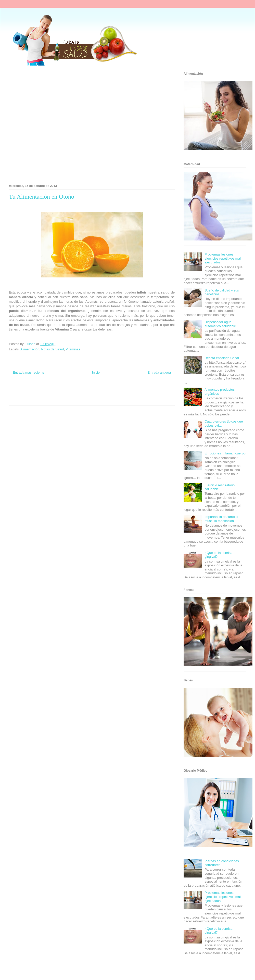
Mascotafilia (147, 395)
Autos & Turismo (110, 395)
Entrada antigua (159, 372)
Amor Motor (113, 399)
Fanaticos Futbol (130, 395)
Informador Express (56, 390)
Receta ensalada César (222, 358)
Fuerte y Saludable (43, 395)
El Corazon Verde (83, 399)
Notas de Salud (53, 349)
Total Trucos (61, 395)
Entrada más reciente (29, 372)
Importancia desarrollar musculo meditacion (221, 519)
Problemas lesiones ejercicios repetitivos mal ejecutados (223, 258)
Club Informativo (77, 390)
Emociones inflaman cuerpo (225, 453)
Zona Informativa (18, 390)
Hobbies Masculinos (133, 390)
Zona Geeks (114, 390)
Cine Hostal (75, 395)
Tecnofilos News (155, 390)
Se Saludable (49, 399)
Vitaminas (73, 349)
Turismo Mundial (32, 399)
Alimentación (30, 349)
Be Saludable (36, 390)
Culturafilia (100, 399)
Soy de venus (24, 395)
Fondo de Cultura (97, 390)
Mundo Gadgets (91, 395)
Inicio (96, 372)
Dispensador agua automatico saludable (220, 324)
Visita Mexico (65, 399)
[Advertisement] (49, 123)
